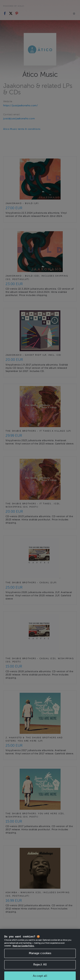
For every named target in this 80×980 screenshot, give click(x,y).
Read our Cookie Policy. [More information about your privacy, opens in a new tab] (23, 951)
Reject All (40, 970)
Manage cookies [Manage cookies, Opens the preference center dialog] (40, 959)
